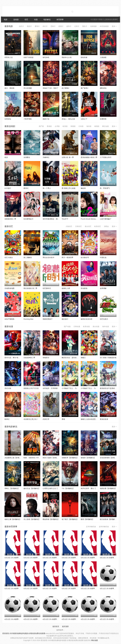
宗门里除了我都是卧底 (108, 358)
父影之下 (84, 119)
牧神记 (7, 419)
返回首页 (56, 626)
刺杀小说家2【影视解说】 (52, 458)
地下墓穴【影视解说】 (70, 519)
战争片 (69, 26)
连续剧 (16, 19)
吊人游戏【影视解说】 (32, 519)
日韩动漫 (77, 326)
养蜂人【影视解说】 (12, 488)
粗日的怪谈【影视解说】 (109, 519)
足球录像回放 (91, 527)
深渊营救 (103, 119)
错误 (6, 157)
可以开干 (65, 219)
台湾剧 (57, 126)
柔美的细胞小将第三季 (89, 157)
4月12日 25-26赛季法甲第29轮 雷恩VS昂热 (78, 619)
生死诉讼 (8, 119)
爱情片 (37, 26)
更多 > (114, 26)
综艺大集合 (9, 257)
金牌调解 (103, 288)
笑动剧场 (84, 288)
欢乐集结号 (85, 257)
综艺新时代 (47, 288)
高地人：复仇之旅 (68, 119)
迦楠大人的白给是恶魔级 (90, 419)
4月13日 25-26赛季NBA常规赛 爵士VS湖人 (78, 589)
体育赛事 (60, 19)
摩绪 (63, 419)
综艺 (26, 19)
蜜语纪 (26, 188)
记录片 (77, 26)
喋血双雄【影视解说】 (51, 519)
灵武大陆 (8, 388)
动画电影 (93, 26)
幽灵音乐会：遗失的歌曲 (71, 358)
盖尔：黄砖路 (9, 88)
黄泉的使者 (104, 419)
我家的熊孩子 (48, 319)
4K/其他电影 (104, 26)
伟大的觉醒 (28, 88)
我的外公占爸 (67, 57)
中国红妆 (103, 257)
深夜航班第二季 (10, 219)
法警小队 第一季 (68, 157)
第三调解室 (28, 257)
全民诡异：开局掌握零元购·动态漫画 (56, 388)
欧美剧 (65, 126)
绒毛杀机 (46, 57)
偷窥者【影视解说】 (88, 458)
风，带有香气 (105, 188)
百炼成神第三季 (29, 358)
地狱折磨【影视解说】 (108, 488)
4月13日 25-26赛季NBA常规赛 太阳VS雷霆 (20, 589)
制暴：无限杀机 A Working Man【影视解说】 (40, 458)
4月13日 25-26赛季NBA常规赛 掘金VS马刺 (39, 589)
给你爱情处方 (28, 219)
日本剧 (81, 126)
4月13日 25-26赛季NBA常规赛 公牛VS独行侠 (78, 558)
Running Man (28, 319)
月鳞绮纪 (46, 157)
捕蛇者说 (103, 88)
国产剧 (41, 126)
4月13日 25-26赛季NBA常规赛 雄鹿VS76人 (20, 558)
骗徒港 (83, 188)
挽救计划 (46, 119)
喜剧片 (29, 26)
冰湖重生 (27, 157)
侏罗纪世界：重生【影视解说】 (92, 488)
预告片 (85, 26)
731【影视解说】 (68, 488)
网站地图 (95, 640)
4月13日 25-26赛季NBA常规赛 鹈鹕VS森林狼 (97, 589)
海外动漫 (106, 326)
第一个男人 (47, 188)
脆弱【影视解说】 (87, 519)
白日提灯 (8, 188)
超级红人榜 (66, 288)
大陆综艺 (69, 226)
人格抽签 (103, 57)
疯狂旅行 (65, 319)
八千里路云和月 (106, 157)
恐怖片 (53, 26)
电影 (6, 19)
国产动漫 (67, 326)
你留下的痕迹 (28, 57)
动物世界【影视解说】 (70, 458)
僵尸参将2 (84, 88)
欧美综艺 (98, 226)
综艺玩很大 (104, 319)
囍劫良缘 (84, 57)
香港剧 (49, 126)
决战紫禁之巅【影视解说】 (14, 458)
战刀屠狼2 (65, 88)
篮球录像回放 (104, 527)
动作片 (21, 26)
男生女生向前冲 (48, 257)
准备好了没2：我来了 (51, 88)
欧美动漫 (86, 326)
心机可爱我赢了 (106, 219)
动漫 (36, 19)
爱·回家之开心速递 (69, 188)
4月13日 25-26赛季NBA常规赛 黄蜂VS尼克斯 (59, 558)
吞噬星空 (46, 358)
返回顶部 (65, 626)
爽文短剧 (106, 126)
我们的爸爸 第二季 (30, 288)
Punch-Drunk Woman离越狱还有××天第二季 (97, 219)
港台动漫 (96, 326)
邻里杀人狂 (9, 57)
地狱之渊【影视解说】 (13, 519)
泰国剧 (97, 126)
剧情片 (61, 26)
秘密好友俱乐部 (86, 319)
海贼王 (83, 358)
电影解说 (47, 19)
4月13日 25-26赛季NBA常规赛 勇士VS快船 (97, 558)
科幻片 (45, 26)
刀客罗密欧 (28, 119)
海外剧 (89, 126)
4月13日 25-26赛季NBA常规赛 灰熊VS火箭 (58, 589)
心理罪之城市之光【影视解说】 (54, 488)
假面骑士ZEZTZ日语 (31, 388)
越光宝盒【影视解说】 (32, 488)
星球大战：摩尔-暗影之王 (14, 358)
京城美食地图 (9, 288)
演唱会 (106, 226)
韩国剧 (73, 126)
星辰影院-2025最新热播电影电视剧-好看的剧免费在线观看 (24, 633)
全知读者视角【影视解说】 (110, 458)
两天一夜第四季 (67, 257)
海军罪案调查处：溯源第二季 (53, 219)
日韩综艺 (78, 226)
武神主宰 (46, 419)
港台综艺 (88, 226)
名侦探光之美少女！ (31, 419)
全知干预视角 (9, 319)
